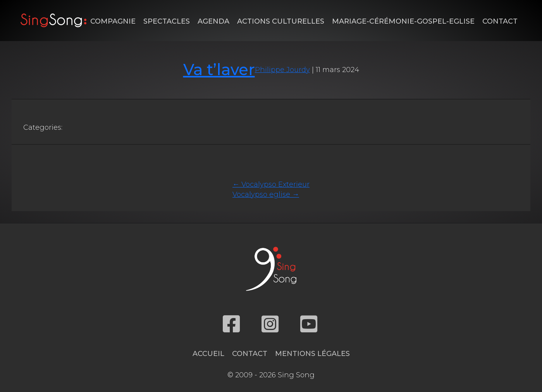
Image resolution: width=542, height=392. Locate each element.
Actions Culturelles (281, 21)
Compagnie (113, 21)
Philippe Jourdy (282, 70)
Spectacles (167, 21)
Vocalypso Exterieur (271, 184)
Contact (500, 21)
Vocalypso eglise (266, 194)
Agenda (213, 21)
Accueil (208, 354)
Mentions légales (312, 354)
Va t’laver (219, 70)
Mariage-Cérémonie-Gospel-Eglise (403, 21)
